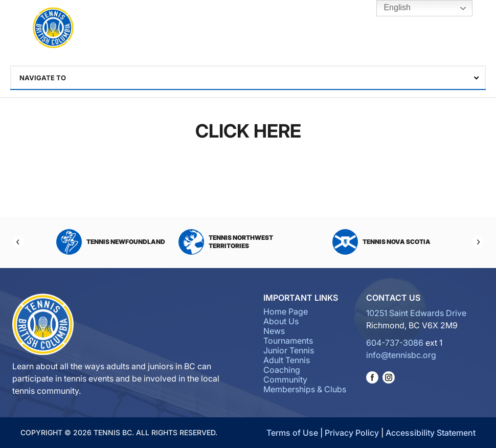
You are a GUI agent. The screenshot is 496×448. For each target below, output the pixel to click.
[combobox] (248, 78)
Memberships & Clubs (305, 389)
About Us (281, 321)
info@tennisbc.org (401, 355)
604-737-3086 (395, 343)
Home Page (286, 311)
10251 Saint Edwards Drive (416, 313)
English (390, 8)
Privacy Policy (352, 433)
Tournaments (288, 341)
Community (285, 379)
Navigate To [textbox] (43, 78)
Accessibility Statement (431, 433)
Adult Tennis (287, 360)
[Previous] (18, 242)
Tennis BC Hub (438, 28)
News (274, 331)
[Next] (478, 242)
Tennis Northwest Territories (226, 242)
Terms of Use (292, 433)
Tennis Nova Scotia (381, 242)
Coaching (282, 370)
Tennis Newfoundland (111, 242)
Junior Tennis (289, 350)
